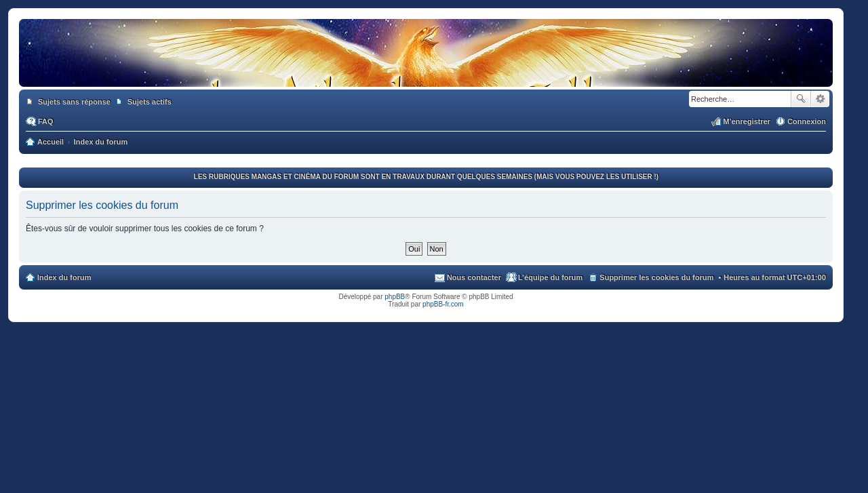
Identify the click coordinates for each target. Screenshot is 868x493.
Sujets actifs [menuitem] (150, 102)
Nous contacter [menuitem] (474, 277)
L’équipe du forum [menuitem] (550, 277)
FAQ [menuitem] (46, 121)
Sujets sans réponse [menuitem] (74, 102)
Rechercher (801, 99)
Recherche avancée (820, 99)
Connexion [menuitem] (807, 121)
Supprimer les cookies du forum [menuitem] (656, 277)
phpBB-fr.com (443, 304)
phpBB (395, 297)
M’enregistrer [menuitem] (747, 121)
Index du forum (64, 277)
